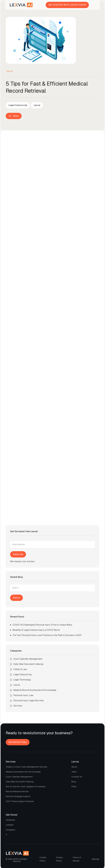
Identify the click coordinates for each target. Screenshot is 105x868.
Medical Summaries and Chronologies (23, 772)
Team (74, 772)
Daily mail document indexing (20, 782)
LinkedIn (10, 825)
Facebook (10, 820)
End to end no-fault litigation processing (25, 786)
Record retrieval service (17, 791)
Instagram (10, 830)
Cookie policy (43, 859)
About (74, 767)
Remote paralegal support (18, 796)
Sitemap (95, 859)
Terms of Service (77, 859)
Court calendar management (19, 777)
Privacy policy (59, 859)
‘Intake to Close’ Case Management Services (26, 767)
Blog (74, 782)
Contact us (77, 777)
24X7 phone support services (20, 801)
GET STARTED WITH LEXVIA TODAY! (67, 5)
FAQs (74, 786)
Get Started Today (18, 742)
